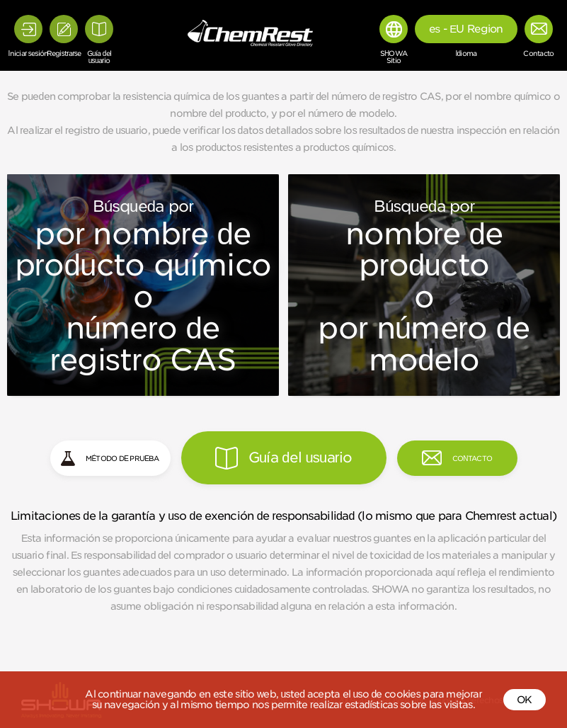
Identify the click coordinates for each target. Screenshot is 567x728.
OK (525, 700)
